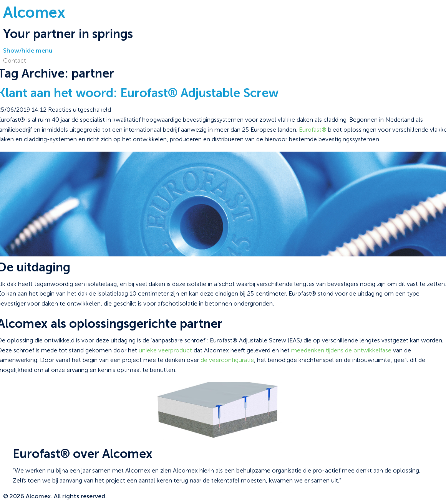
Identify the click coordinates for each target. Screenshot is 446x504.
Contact (15, 60)
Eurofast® (313, 130)
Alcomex (34, 12)
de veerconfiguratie (227, 360)
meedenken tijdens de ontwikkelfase (341, 350)
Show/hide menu (28, 50)
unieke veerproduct (165, 350)
